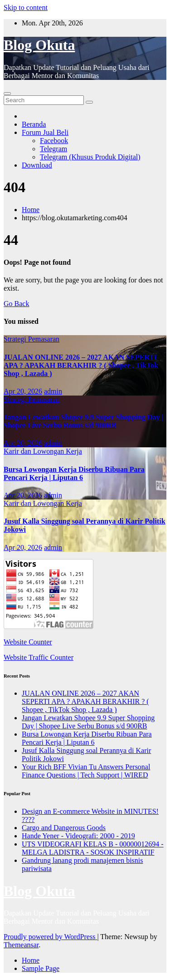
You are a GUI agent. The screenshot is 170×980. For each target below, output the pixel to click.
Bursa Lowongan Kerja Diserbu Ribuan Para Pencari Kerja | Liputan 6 (74, 473)
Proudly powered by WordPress (50, 937)
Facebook (54, 141)
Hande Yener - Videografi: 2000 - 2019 (78, 836)
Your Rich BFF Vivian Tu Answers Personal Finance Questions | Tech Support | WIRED (86, 771)
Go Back (16, 304)
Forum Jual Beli (45, 132)
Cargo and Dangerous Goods (64, 828)
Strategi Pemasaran (32, 339)
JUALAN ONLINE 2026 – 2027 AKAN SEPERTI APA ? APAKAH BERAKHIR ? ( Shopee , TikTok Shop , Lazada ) (81, 365)
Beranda (34, 124)
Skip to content (26, 7)
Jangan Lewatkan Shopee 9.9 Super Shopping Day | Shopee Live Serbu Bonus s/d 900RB (83, 421)
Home (31, 210)
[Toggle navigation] (7, 94)
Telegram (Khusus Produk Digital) (90, 157)
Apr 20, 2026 (23, 391)
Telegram (53, 149)
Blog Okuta (39, 45)
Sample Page (41, 968)
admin (53, 391)
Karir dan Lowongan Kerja (43, 451)
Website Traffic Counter (39, 657)
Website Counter (28, 642)
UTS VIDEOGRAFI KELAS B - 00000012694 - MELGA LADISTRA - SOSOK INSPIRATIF (93, 848)
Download (37, 165)
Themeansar (21, 945)
